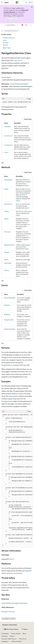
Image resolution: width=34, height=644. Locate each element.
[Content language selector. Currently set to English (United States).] (10, 625)
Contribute (4, 636)
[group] (17, 480)
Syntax (5, 40)
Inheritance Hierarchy (9, 38)
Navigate (7, 252)
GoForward (7, 232)
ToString (6, 270)
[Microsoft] (17, 2)
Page (25, 365)
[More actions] (31, 25)
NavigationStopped (10, 329)
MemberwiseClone (9, 245)
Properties (6, 43)
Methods (5, 45)
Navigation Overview (8, 612)
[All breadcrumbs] (3, 25)
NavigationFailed (9, 320)
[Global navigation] (2, 2)
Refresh (6, 260)
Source (6, 152)
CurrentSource (8, 145)
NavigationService (7, 365)
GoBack (6, 219)
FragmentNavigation (10, 298)
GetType (6, 211)
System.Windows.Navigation (19, 84)
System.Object (6, 77)
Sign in (31, 2)
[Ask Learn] (22, 25)
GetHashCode (8, 204)
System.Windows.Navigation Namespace (12, 25)
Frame (30, 372)
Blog (24, 634)
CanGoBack (7, 126)
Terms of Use (23, 639)
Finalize (6, 189)
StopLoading (8, 263)
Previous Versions (16, 634)
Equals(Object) (8, 180)
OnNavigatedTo (13, 396)
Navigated (7, 305)
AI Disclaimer (5, 634)
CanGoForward (8, 136)
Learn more (17, 60)
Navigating (7, 314)
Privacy (12, 636)
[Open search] (26, 2)
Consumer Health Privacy (8, 639)
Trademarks (5, 641)
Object (23, 182)
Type (22, 211)
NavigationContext (7, 401)
